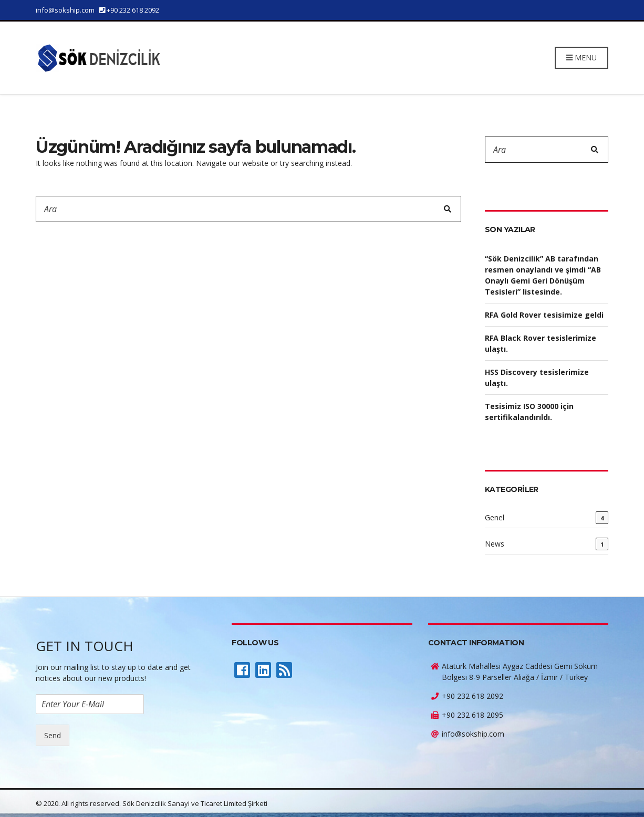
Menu (581, 57)
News (495, 544)
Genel (495, 517)
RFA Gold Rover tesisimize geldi (544, 315)
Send (53, 735)
